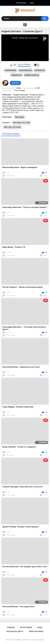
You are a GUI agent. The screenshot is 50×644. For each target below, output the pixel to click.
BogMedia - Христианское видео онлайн (29, 640)
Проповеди (19, 117)
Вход (32, 3)
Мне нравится (11, 65)
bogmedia (15, 83)
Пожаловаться (25, 70)
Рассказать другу (15, 631)
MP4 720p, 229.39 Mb (12, 127)
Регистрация (21, 3)
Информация (11, 70)
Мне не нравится (15, 65)
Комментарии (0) (32, 75)
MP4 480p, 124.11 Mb (21, 123)
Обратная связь (36, 631)
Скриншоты (40, 70)
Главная (11, 627)
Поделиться (16, 75)
